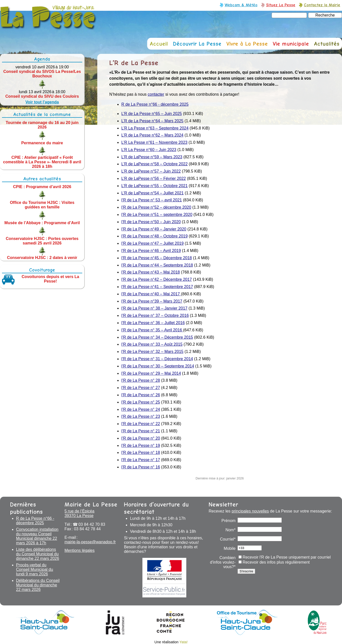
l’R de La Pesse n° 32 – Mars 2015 (152, 352)
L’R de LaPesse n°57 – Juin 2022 (151, 171)
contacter (156, 94)
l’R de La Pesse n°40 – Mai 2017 (151, 294)
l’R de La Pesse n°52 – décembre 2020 (156, 207)
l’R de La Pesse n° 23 (141, 416)
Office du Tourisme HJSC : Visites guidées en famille (42, 205)
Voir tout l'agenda (42, 102)
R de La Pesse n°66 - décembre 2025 (155, 104)
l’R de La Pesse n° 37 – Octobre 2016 (155, 315)
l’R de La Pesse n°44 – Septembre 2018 (157, 265)
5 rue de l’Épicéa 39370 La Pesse (79, 513)
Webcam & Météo (241, 5)
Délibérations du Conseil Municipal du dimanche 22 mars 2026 (38, 585)
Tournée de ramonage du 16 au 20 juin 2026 (42, 125)
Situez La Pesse (281, 5)
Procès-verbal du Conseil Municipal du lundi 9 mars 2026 (35, 569)
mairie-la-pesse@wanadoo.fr (90, 542)
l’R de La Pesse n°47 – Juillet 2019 (152, 243)
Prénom (228, 521)
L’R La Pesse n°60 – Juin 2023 (149, 150)
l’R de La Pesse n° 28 (141, 380)
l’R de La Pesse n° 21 (141, 431)
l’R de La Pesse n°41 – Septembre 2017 (157, 287)
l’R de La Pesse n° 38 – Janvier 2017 (154, 308)
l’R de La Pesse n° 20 (141, 438)
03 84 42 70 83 (92, 524)
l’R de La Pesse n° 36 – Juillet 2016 (153, 323)
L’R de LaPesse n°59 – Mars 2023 (152, 157)
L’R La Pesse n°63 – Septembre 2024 (155, 128)
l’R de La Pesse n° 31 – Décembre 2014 (157, 359)
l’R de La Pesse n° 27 (141, 388)
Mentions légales (79, 550)
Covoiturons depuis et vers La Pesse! (50, 279)
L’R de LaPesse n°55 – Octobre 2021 (154, 186)
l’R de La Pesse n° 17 (141, 460)
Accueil (159, 44)
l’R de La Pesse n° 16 (141, 467)
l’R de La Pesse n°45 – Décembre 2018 (157, 258)
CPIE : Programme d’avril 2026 (42, 187)
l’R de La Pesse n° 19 (141, 445)
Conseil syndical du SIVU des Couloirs (42, 96)
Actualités (327, 44)
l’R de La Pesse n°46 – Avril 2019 (151, 251)
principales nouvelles (250, 511)
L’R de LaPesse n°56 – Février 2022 (154, 178)
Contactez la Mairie (322, 5)
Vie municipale (291, 44)
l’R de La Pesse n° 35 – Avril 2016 (152, 330)
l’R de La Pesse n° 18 (141, 453)
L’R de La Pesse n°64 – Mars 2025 (152, 121)
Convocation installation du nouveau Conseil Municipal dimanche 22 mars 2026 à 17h (37, 536)
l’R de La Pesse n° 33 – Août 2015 (152, 344)
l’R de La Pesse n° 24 (141, 409)
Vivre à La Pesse (247, 44)
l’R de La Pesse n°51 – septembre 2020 (157, 215)
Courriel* (228, 539)
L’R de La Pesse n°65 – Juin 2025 (152, 114)
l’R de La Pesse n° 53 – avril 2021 (152, 200)
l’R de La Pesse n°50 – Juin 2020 (151, 222)
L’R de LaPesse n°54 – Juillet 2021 (152, 193)
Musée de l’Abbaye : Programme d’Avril (42, 223)
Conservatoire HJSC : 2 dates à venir (42, 257)
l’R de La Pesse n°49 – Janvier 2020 (154, 229)
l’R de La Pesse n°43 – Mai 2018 (151, 272)
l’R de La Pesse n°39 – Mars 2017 (152, 301)
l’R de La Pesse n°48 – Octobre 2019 (154, 236)
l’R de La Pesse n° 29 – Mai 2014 (151, 373)
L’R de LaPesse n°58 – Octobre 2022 (154, 164)
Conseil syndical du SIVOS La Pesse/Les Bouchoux (42, 74)
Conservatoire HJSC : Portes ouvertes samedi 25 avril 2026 (42, 241)
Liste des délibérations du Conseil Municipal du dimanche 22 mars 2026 (38, 554)
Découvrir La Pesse (197, 44)
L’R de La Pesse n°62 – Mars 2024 (152, 135)
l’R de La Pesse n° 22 (141, 424)
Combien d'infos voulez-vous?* (223, 562)
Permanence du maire (42, 143)
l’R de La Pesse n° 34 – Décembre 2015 (157, 337)
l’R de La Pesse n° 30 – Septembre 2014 (158, 366)
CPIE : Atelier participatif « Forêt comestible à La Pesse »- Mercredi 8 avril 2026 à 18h (42, 162)
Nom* (230, 530)
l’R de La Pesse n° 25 (141, 402)
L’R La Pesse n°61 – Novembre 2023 (154, 142)
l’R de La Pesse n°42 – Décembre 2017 (157, 279)
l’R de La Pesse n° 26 (141, 395)
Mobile (230, 548)
